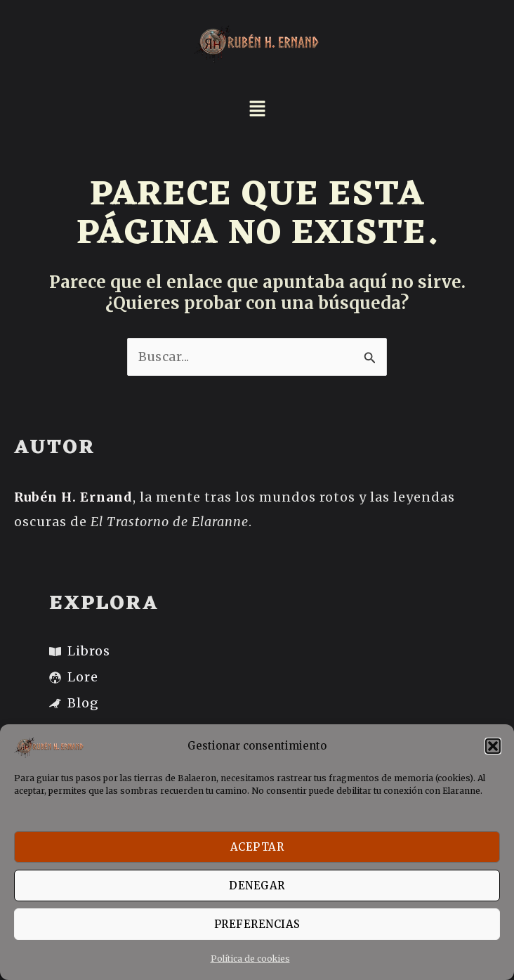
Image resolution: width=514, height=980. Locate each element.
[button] (493, 746)
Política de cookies (250, 959)
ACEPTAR (257, 847)
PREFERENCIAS (257, 924)
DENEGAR (257, 886)
